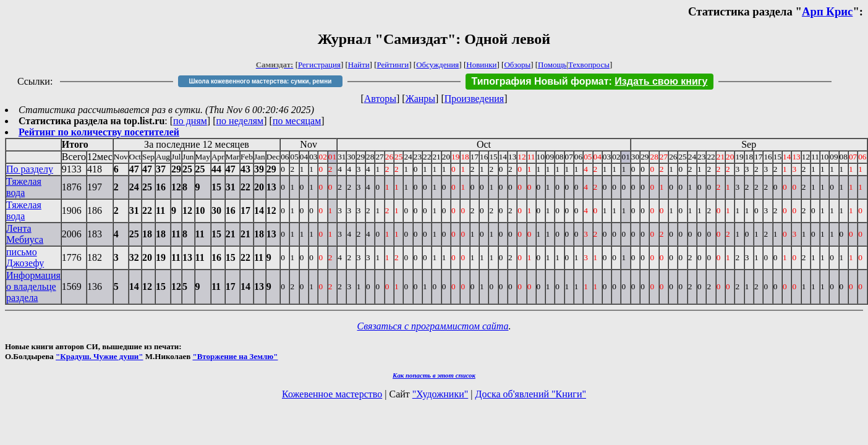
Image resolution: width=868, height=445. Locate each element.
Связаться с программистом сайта (433, 326)
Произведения (474, 99)
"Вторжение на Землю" (235, 356)
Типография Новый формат (540, 81)
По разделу (30, 169)
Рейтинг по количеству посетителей (99, 132)
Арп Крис (827, 11)
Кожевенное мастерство (332, 394)
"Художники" (440, 394)
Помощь (552, 65)
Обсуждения (437, 65)
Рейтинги (393, 65)
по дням (190, 121)
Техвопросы (589, 65)
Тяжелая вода (24, 187)
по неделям (240, 121)
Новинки (481, 65)
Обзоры (517, 65)
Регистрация (319, 65)
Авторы (380, 99)
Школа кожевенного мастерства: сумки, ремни (261, 81)
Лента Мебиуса (25, 234)
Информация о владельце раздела (33, 286)
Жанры (420, 99)
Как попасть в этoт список (434, 375)
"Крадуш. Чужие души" (100, 356)
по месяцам (297, 121)
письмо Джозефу (25, 257)
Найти (359, 65)
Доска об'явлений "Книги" (530, 394)
